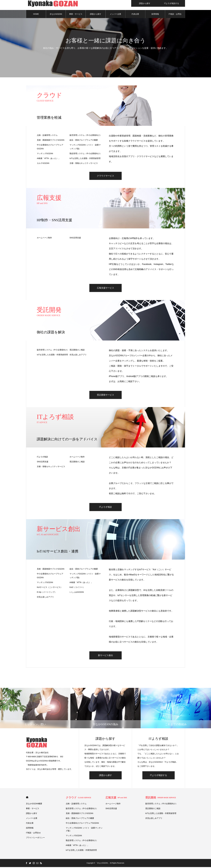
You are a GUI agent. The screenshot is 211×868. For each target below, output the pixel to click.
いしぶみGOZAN (77, 593)
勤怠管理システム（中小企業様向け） (86, 154)
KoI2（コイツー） (77, 588)
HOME (36, 15)
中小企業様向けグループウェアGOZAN (50, 148)
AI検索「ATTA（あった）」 (49, 159)
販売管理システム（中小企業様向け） (86, 136)
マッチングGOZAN (45, 154)
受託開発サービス (105, 396)
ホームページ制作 (44, 238)
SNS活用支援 (75, 238)
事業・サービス (76, 15)
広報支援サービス (105, 289)
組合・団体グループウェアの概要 (84, 141)
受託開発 (161, 798)
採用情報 (155, 15)
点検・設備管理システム (47, 136)
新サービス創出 (105, 656)
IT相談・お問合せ (175, 16)
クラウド (78, 798)
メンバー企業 (115, 15)
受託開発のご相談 (77, 351)
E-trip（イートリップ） (47, 593)
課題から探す (96, 15)
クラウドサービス (105, 177)
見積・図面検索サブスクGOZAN (51, 141)
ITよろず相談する (158, 776)
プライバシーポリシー (35, 838)
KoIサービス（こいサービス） (50, 588)
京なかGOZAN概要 (56, 16)
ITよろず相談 (42, 458)
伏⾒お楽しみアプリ (78, 355)
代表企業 (135, 15)
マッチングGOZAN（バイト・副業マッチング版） (85, 148)
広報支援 (116, 798)
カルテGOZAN (43, 164)
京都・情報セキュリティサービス (84, 164)
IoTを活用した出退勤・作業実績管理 (85, 159)
